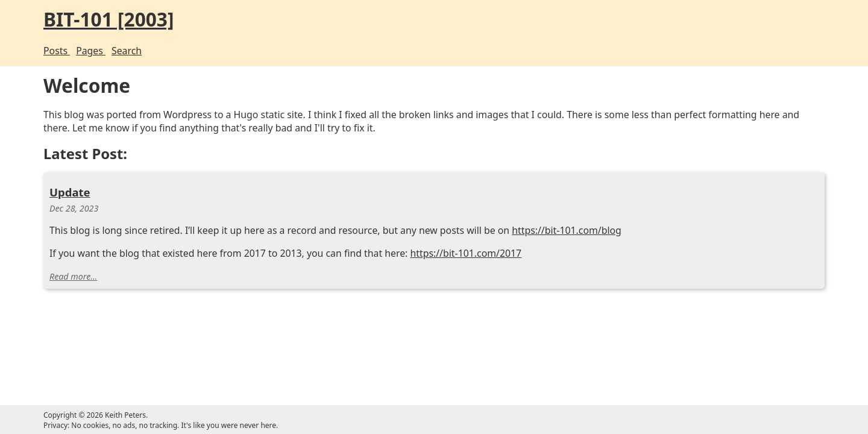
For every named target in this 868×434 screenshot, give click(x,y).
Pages (245, 51)
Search (284, 51)
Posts (208, 51)
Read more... (225, 341)
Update (222, 219)
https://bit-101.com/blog (310, 275)
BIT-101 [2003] (266, 20)
